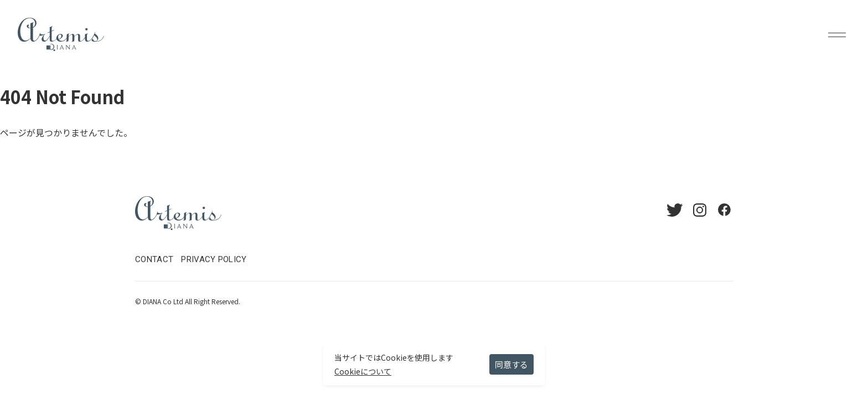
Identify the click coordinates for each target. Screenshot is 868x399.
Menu (837, 34)
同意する (512, 364)
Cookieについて (363, 371)
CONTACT (154, 259)
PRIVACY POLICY (214, 259)
